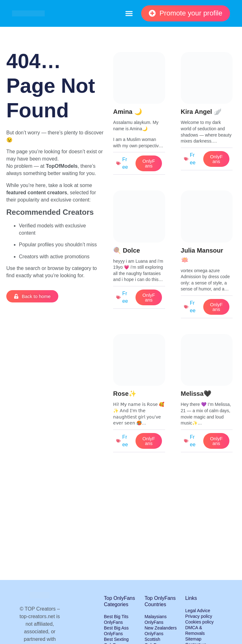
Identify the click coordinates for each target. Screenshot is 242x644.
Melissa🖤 (196, 394)
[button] (129, 14)
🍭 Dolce (127, 250)
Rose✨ (125, 394)
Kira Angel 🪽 (201, 112)
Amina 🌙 (128, 112)
